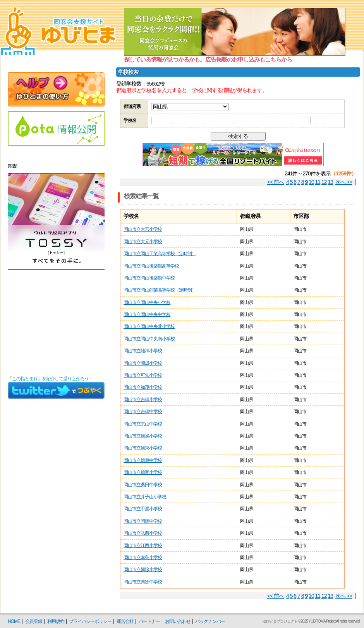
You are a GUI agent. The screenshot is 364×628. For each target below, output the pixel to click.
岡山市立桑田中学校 (143, 485)
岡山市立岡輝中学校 (143, 521)
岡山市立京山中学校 (143, 424)
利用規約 (56, 621)
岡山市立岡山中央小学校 (147, 302)
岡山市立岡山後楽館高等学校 (151, 266)
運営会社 (125, 621)
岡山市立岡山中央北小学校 (149, 326)
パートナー (149, 621)
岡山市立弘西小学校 (143, 533)
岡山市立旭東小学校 (143, 448)
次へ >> (344, 182)
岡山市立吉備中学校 (143, 412)
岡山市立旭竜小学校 (143, 472)
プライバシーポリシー (90, 621)
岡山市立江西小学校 (143, 546)
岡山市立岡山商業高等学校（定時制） (160, 290)
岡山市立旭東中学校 (143, 460)
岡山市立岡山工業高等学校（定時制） (160, 254)
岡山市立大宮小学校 (143, 229)
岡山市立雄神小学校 (143, 351)
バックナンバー (210, 621)
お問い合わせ (178, 621)
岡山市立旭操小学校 (143, 436)
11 (318, 182)
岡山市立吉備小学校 (143, 400)
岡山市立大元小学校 (143, 242)
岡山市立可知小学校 (143, 375)
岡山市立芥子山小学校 (145, 497)
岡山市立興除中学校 (143, 582)
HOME (14, 621)
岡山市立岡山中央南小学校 (149, 339)
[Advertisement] (56, 323)
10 (311, 182)
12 (324, 182)
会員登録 (34, 621)
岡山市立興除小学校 (143, 570)
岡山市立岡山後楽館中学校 (149, 278)
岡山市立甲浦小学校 (143, 509)
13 (331, 182)
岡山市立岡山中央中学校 (147, 314)
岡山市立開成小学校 (143, 363)
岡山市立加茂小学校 (143, 387)
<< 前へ (276, 182)
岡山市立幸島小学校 (143, 558)
